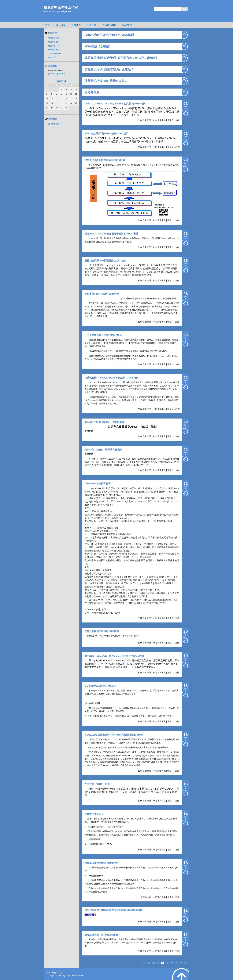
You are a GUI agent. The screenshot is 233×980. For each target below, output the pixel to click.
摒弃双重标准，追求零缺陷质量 (101, 935)
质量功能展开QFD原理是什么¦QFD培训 (105, 261)
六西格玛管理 (109, 25)
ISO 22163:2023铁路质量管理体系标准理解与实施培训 (113, 910)
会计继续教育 (53, 124)
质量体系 (76, 25)
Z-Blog (59, 973)
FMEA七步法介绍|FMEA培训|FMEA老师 (106, 134)
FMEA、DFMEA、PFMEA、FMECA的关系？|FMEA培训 (115, 104)
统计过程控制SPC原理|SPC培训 (102, 631)
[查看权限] (61, 73)
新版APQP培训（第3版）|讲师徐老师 (104, 422)
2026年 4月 (62, 81)
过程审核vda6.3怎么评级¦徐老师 (102, 294)
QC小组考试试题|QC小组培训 (100, 686)
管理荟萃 (54, 38)
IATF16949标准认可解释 (98, 484)
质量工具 (92, 25)
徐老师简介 (92, 92)
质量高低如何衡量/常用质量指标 (101, 863)
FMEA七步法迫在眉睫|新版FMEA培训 (105, 160)
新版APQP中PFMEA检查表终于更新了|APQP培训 (111, 234)
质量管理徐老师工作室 (61, 7)
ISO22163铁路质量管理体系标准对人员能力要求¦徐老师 (114, 735)
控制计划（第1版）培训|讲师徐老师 (103, 450)
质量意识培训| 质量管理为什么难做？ (109, 69)
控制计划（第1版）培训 (97, 784)
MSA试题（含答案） (98, 46)
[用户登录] (52, 73)
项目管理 (127, 25)
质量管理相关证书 (94, 814)
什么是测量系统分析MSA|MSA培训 (103, 335)
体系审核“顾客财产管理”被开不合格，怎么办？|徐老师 (121, 58)
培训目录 (61, 25)
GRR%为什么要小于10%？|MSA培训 (109, 35)
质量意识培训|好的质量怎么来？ (106, 81)
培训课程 (54, 42)
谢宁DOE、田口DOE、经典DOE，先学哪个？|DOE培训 (114, 656)
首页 (48, 25)
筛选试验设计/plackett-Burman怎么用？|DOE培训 (111, 378)
